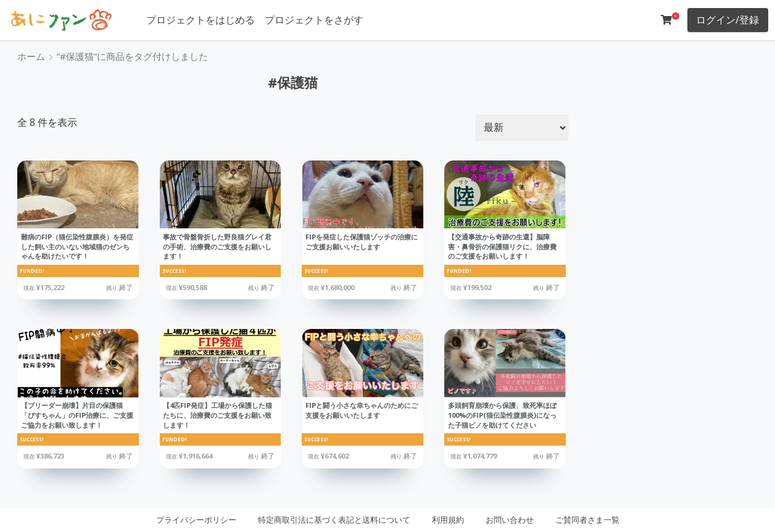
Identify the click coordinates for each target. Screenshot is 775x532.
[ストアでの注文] (522, 128)
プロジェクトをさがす (314, 20)
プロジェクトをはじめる (201, 20)
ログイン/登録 (727, 20)
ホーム (31, 56)
